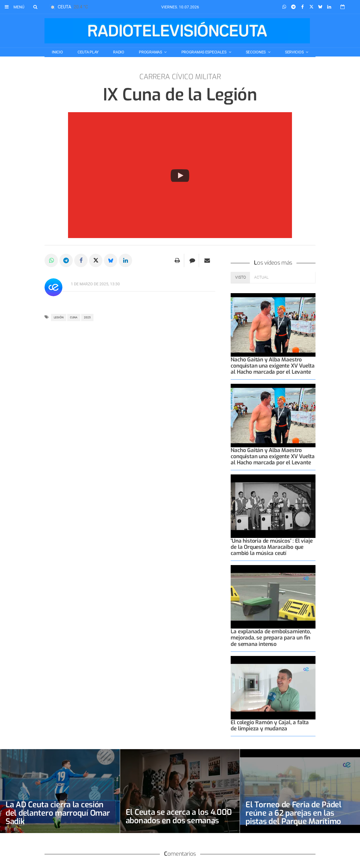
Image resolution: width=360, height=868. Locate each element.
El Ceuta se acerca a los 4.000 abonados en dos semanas (179, 816)
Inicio (57, 52)
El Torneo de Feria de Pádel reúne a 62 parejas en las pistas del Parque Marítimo (293, 813)
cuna (74, 317)
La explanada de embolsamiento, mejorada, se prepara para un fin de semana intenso (271, 638)
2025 (87, 317)
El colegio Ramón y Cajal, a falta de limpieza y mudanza (270, 725)
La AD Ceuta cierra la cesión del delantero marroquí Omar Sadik (58, 813)
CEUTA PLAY (88, 52)
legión (59, 317)
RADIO (119, 52)
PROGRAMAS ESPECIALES (204, 52)
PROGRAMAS (151, 52)
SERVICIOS (295, 52)
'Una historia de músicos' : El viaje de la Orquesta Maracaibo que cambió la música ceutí (272, 547)
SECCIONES (256, 52)
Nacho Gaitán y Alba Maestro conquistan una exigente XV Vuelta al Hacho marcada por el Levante (273, 366)
